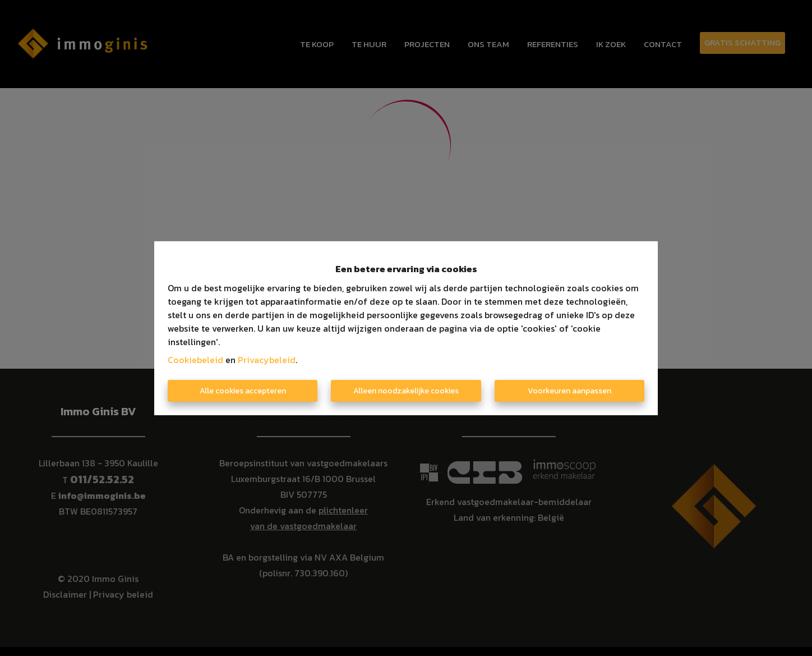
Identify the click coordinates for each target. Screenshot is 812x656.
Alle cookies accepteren (243, 391)
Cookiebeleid (195, 360)
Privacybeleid (267, 360)
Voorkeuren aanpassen (569, 391)
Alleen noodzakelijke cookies (406, 391)
